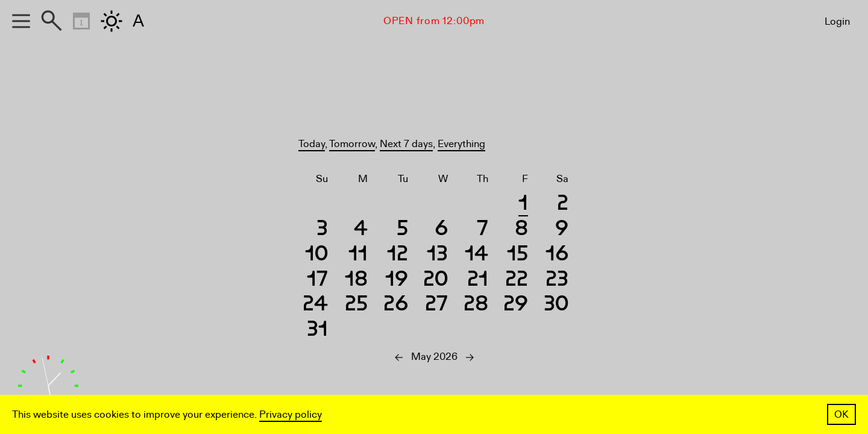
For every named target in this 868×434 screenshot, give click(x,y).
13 (437, 255)
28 (476, 305)
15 (517, 255)
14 (476, 255)
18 (356, 281)
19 (397, 281)
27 (436, 305)
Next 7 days (406, 144)
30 (556, 305)
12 (398, 255)
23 (557, 281)
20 (436, 281)
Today (312, 144)
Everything (461, 144)
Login (837, 21)
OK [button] (841, 414)
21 (478, 281)
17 (317, 281)
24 (315, 305)
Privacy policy (291, 414)
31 (317, 331)
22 (517, 281)
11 (358, 255)
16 (557, 255)
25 (356, 305)
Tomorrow (352, 144)
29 (516, 305)
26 (396, 305)
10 (316, 255)
